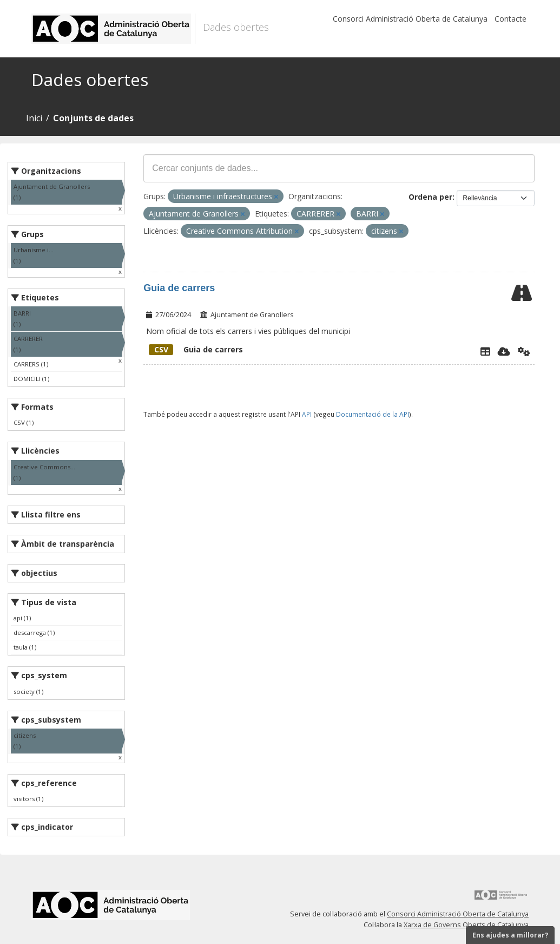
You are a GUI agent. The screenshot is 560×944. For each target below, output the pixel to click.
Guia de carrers (179, 288)
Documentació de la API (373, 414)
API (307, 414)
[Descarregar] (504, 351)
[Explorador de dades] (485, 351)
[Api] (524, 351)
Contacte (510, 19)
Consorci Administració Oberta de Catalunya (410, 19)
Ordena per (430, 197)
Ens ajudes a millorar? (510, 935)
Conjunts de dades (93, 118)
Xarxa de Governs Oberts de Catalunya (466, 925)
